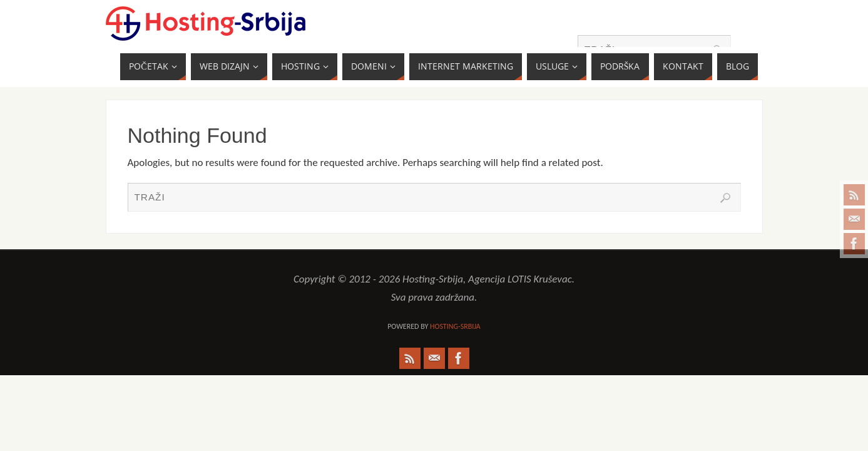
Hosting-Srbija (455, 326)
